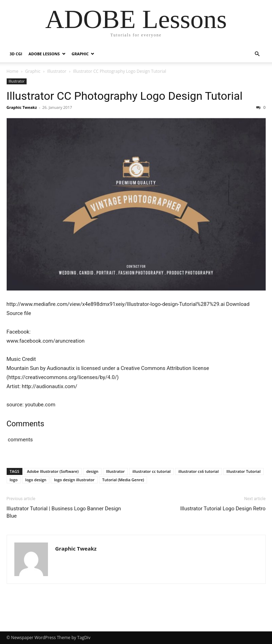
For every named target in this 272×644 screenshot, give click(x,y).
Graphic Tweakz (22, 107)
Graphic (80, 54)
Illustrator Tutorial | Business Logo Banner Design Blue (64, 512)
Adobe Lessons (44, 54)
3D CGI (16, 54)
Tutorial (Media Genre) (123, 480)
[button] (257, 54)
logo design (36, 480)
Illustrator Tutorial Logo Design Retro (223, 509)
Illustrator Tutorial (244, 471)
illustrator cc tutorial (151, 471)
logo (14, 480)
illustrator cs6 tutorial (198, 471)
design (92, 471)
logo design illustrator (74, 480)
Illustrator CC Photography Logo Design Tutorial (125, 96)
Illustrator (57, 71)
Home (13, 71)
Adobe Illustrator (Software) (53, 471)
